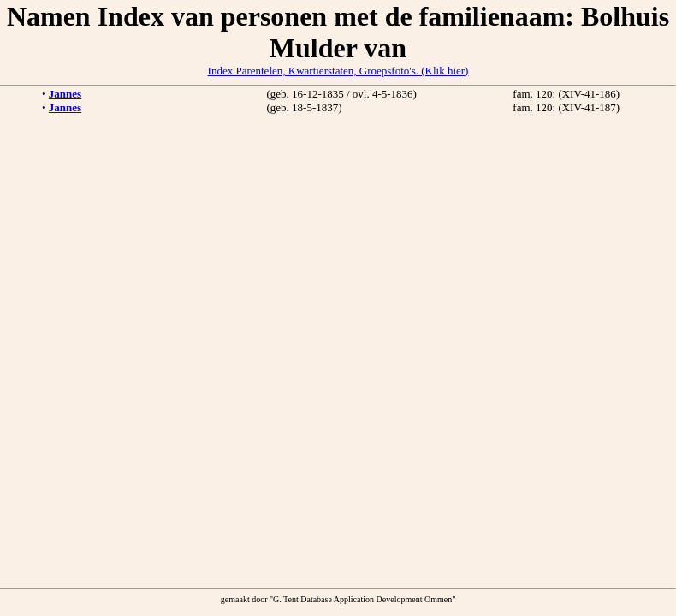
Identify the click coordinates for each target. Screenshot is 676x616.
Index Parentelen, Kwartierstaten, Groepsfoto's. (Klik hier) (338, 71)
